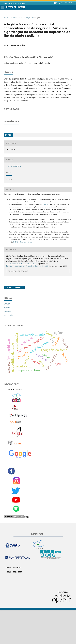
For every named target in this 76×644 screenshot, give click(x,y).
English (7, 338)
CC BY (47, 238)
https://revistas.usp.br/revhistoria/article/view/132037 (27, 300)
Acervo (14, 18)
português (8, 349)
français (7, 345)
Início (6, 18)
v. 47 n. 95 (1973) (26, 18)
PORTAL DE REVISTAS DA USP (13, 3)
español (7, 341)
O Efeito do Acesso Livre (23, 276)
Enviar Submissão (14, 321)
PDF (9, 169)
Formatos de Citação (18, 305)
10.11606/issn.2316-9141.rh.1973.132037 (21, 297)
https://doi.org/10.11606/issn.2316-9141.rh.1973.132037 (31, 57)
